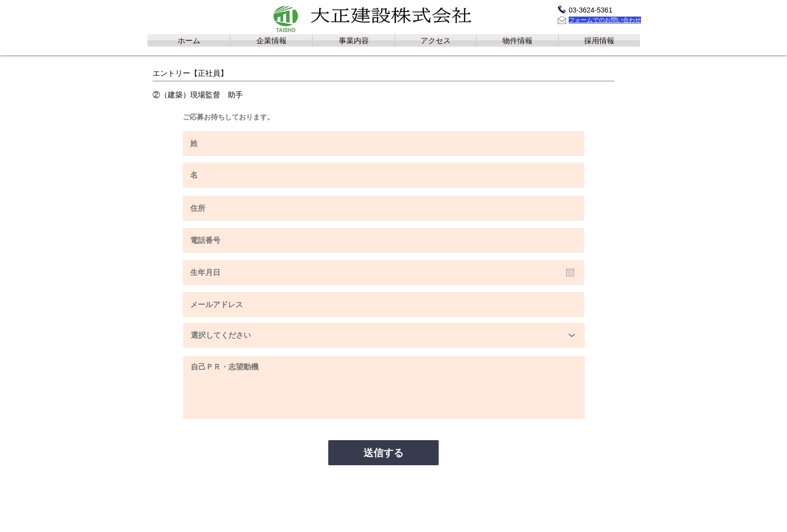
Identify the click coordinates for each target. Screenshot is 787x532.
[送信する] (383, 453)
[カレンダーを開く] (570, 273)
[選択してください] (384, 335)
